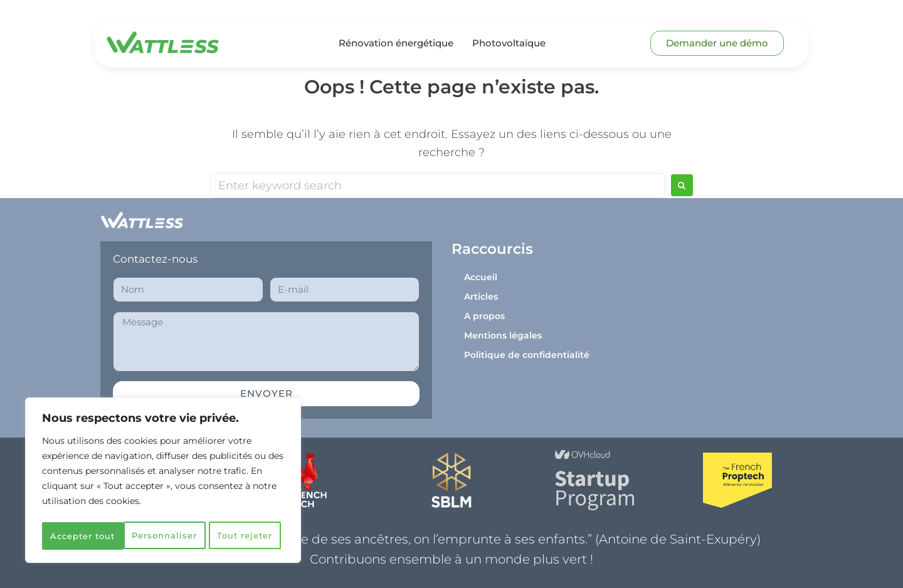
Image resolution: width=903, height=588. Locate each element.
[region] (163, 468)
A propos (484, 316)
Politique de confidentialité (527, 355)
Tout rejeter (224, 508)
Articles (481, 297)
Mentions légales (503, 335)
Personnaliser (103, 508)
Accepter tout (163, 536)
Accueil (481, 277)
